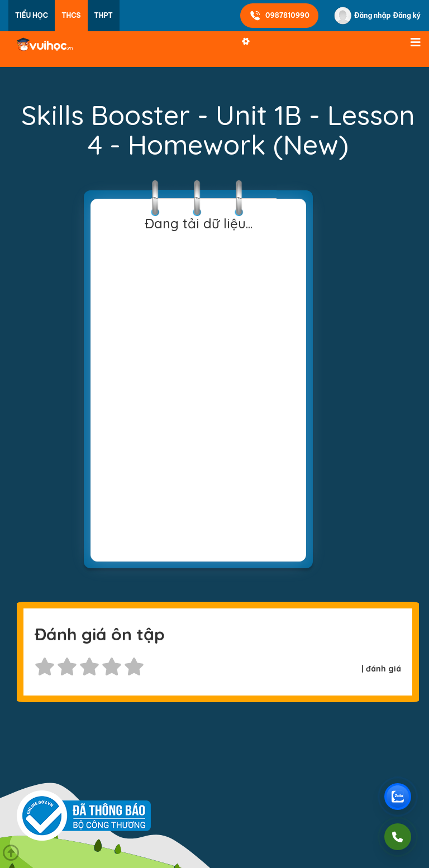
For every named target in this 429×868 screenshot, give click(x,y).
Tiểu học (32, 15)
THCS (71, 15)
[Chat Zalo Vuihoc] (398, 797)
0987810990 (279, 16)
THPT (104, 15)
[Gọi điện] (398, 837)
